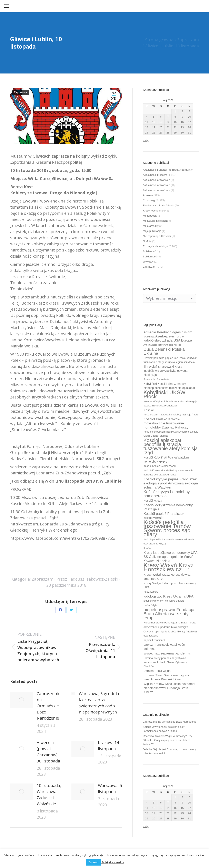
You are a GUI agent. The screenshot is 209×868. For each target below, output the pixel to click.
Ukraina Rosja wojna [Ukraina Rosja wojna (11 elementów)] (157, 671)
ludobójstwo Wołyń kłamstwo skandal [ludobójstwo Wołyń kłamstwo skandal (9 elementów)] (164, 601)
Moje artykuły (151, 226)
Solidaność (149, 251)
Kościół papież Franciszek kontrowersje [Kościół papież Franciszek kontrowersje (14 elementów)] (164, 516)
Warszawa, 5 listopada (110, 788)
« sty (146, 140)
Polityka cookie (113, 862)
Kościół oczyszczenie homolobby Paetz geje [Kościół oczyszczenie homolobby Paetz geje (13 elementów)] (168, 507)
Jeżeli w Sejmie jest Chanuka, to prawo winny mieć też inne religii (170, 751)
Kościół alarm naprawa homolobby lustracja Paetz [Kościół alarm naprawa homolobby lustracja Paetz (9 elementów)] (171, 415)
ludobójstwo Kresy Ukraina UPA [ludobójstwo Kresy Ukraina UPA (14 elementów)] (168, 596)
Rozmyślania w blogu (155, 246)
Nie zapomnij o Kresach (157, 236)
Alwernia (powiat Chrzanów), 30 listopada (48, 752)
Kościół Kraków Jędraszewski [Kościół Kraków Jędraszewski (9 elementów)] (160, 466)
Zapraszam (21, 92)
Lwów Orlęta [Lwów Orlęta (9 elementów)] (150, 605)
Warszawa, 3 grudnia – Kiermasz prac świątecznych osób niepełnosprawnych (100, 703)
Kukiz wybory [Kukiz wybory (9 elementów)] (151, 592)
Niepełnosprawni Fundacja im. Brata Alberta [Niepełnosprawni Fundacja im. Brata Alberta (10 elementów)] (170, 623)
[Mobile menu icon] (7, 6)
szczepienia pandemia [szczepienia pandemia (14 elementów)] (173, 653)
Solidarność (150, 257)
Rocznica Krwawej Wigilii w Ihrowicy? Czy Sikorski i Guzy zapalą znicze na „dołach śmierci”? (167, 740)
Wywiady (148, 262)
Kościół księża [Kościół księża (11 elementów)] (153, 501)
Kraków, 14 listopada (108, 746)
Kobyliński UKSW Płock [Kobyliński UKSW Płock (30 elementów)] (164, 394)
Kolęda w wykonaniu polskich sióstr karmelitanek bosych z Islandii (164, 729)
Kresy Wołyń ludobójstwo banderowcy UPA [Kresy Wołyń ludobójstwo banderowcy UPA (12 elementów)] (170, 585)
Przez (87, 579)
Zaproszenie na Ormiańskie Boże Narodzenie (49, 706)
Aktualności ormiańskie (156, 180)
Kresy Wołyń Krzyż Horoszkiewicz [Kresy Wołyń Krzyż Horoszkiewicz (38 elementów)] (169, 567)
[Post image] (21, 700)
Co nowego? (150, 200)
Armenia (148, 195)
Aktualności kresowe (155, 175)
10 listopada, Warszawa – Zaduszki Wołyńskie (49, 795)
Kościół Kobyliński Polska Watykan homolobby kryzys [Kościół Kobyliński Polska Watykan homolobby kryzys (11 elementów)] (166, 460)
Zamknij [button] (93, 862)
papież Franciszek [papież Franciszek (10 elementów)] (154, 640)
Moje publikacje (152, 231)
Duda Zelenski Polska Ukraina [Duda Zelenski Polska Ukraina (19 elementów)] (164, 351)
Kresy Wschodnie (153, 211)
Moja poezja (150, 216)
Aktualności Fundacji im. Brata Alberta (165, 170)
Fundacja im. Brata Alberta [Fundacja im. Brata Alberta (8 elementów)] (156, 379)
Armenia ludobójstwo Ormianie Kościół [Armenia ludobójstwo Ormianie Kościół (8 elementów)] (162, 345)
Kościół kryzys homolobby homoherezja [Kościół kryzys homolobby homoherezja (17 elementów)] (167, 494)
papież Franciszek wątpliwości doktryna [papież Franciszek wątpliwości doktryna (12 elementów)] (164, 647)
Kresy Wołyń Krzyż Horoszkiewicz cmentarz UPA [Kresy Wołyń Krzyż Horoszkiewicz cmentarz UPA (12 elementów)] (167, 577)
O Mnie (147, 241)
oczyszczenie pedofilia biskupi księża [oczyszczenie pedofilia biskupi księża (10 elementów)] (166, 627)
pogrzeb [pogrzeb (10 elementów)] (148, 654)
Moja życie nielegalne (156, 221)
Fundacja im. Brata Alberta (158, 205)
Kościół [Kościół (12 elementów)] (148, 410)
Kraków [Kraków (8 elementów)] (147, 548)
